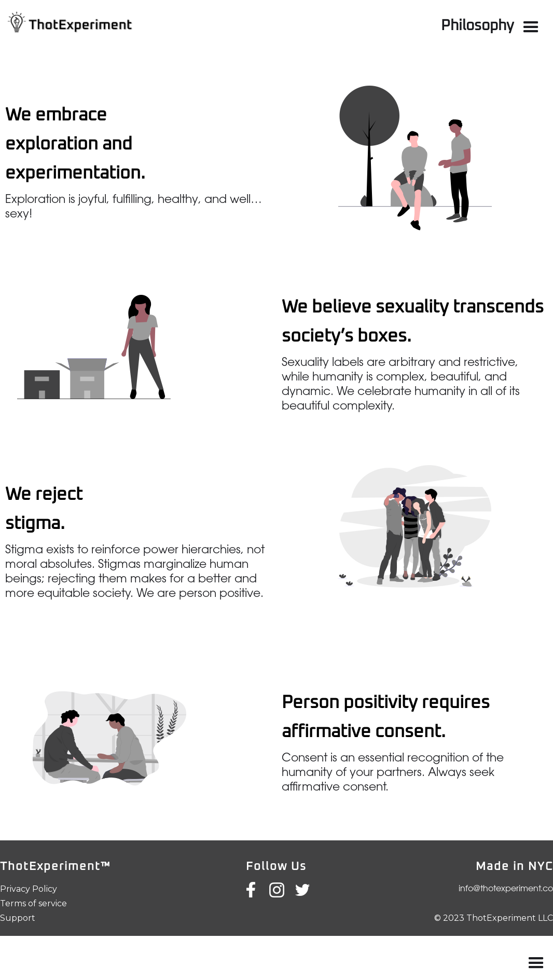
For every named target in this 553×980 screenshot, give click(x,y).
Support (18, 918)
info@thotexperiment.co (506, 889)
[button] (531, 27)
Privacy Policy (29, 889)
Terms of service (33, 903)
